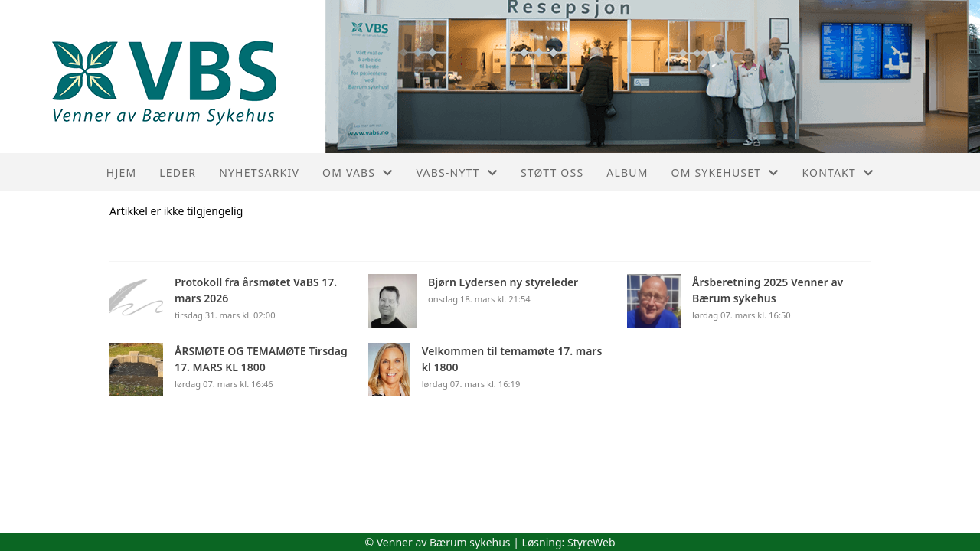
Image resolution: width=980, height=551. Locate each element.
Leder (178, 173)
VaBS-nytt (457, 173)
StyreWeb (591, 542)
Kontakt (838, 173)
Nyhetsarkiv (259, 173)
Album (627, 173)
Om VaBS (358, 173)
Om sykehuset (725, 173)
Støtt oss (552, 173)
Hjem (121, 173)
